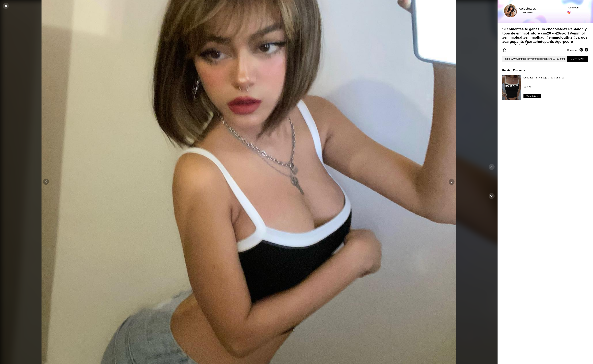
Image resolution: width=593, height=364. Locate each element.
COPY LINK (578, 59)
